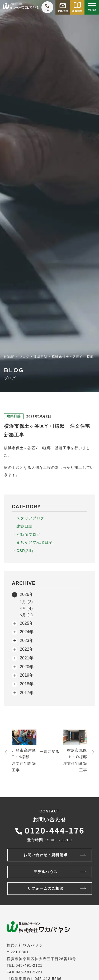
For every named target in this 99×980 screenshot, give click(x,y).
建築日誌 (24, 526)
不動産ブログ (28, 534)
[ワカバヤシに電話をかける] (47, 7)
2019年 (27, 675)
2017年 (27, 693)
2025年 (27, 623)
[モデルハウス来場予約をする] (63, 7)
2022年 (27, 649)
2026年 (27, 594)
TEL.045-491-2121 (25, 965)
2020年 (27, 667)
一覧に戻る (50, 752)
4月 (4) (26, 608)
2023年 (27, 640)
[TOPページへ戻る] (21, 7)
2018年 (27, 684)
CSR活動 (25, 551)
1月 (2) (26, 602)
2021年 (27, 658)
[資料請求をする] (77, 7)
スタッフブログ (30, 518)
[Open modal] (92, 7)
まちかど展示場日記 (34, 542)
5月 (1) (26, 615)
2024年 (27, 632)
